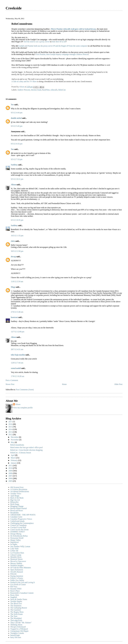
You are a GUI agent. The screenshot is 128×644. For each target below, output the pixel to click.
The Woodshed (16, 618)
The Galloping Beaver (19, 608)
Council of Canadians (18, 525)
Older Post (118, 384)
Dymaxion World (17, 538)
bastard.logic (15, 635)
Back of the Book (17, 498)
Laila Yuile (14, 549)
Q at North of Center (18, 585)
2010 (11, 468)
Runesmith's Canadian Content (22, 593)
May (13, 442)
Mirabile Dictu (16, 557)
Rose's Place (15, 591)
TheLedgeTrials (16, 620)
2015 (11, 427)
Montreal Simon (16, 559)
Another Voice (16, 494)
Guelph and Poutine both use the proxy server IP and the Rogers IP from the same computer (53, 46)
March (13, 458)
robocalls (54, 90)
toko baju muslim (18, 355)
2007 (11, 476)
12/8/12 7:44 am (17, 363)
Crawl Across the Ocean (19, 530)
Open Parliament (17, 570)
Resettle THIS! (16, 589)
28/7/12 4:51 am (17, 349)
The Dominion (16, 606)
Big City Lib (15, 500)
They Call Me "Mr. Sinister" (21, 623)
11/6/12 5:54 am (17, 281)
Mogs (13, 287)
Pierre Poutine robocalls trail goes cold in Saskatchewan (73, 29)
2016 (11, 424)
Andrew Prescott (24, 90)
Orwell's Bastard (17, 572)
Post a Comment (12, 380)
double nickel (16, 118)
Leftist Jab (14, 551)
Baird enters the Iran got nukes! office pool (26, 447)
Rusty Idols (15, 595)
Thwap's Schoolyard (18, 627)
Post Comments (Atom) (25, 390)
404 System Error (17, 487)
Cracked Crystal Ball (18, 527)
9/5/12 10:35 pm (17, 220)
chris (13, 241)
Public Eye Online (17, 580)
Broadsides (14, 513)
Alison (13, 185)
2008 (11, 473)
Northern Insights (17, 565)
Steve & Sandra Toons (19, 599)
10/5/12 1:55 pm (17, 236)
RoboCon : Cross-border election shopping (26, 450)
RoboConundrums (17, 445)
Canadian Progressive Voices (21, 519)
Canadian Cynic (16, 517)
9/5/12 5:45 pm (17, 126)
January (14, 463)
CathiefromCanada (17, 521)
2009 (11, 471)
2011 (11, 466)
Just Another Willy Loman (20, 546)
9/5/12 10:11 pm (17, 179)
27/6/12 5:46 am (17, 312)
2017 (11, 422)
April (13, 455)
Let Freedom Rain (17, 553)
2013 (11, 432)
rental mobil (16, 368)
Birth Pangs (15, 504)
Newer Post (10, 384)
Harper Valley (16, 540)
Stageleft (14, 597)
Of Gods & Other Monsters (21, 568)
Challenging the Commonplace (22, 523)
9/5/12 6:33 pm (17, 144)
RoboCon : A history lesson (21, 453)
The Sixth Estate (17, 614)
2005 (11, 481)
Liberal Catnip (16, 555)
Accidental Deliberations (20, 491)
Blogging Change (17, 506)
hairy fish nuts (16, 637)
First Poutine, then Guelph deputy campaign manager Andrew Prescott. (62, 54)
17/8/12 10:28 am (18, 376)
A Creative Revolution (19, 489)
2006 (11, 478)
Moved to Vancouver (18, 561)
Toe (12, 105)
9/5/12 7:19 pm (17, 159)
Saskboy (14, 165)
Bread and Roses (17, 511)
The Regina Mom (17, 612)
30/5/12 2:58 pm (17, 251)
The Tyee (14, 616)
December (15, 437)
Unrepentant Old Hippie (19, 631)
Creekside (14, 8)
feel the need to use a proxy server (37, 42)
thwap (13, 257)
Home (64, 384)
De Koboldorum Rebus (19, 536)
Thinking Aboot (16, 625)
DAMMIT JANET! (18, 532)
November (15, 440)
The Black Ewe (16, 604)
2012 (11, 435)
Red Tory (14, 587)
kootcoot (14, 317)
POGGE (13, 574)
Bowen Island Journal (19, 508)
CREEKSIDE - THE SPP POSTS (23, 515)
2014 (11, 429)
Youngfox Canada (17, 633)
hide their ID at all (59, 42)
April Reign (15, 496)
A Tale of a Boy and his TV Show (24, 81)
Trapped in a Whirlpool (19, 629)
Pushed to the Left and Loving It (23, 582)
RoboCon (62, 90)
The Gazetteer (16, 610)
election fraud (36, 90)
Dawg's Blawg (16, 534)
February (14, 460)
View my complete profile (23, 408)
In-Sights (14, 544)
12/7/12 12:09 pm (18, 332)
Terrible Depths (16, 601)
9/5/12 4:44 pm (17, 113)
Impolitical (14, 542)
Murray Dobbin (16, 563)
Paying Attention (17, 576)
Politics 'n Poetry (17, 578)
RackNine (46, 90)
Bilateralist (14, 502)
